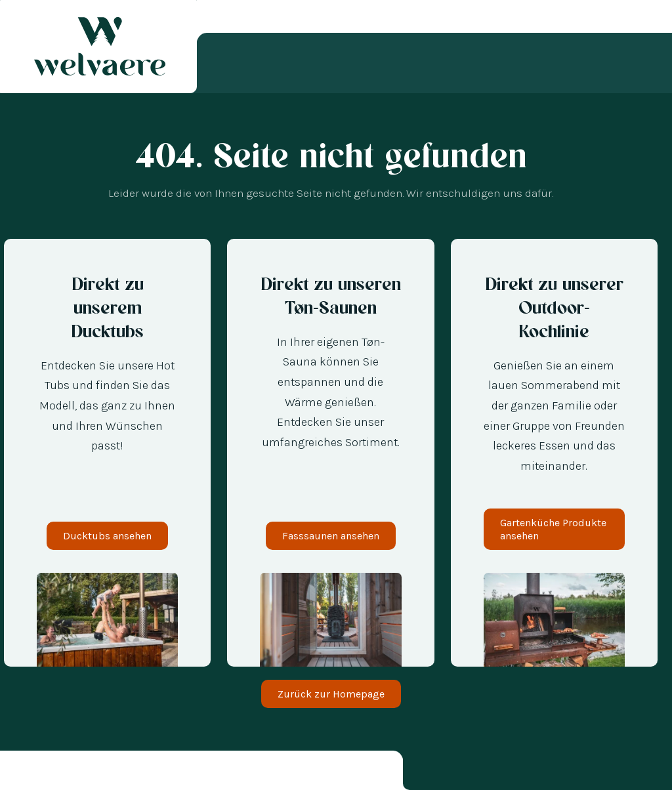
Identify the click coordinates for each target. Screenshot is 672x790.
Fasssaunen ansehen (331, 536)
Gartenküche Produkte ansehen (553, 529)
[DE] (20, 773)
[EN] (85, 773)
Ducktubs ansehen (107, 536)
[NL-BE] (46, 773)
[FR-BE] (59, 773)
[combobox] (20, 773)
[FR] (72, 773)
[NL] (33, 773)
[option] (33, 773)
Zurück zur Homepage (331, 694)
